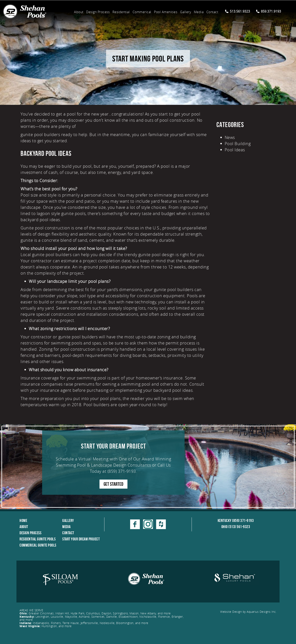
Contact (212, 12)
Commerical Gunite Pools (38, 545)
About (79, 12)
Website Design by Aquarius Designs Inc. (248, 612)
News (230, 137)
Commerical (142, 12)
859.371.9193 (269, 11)
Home (23, 520)
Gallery (186, 12)
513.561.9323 (238, 11)
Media (199, 12)
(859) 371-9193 (122, 471)
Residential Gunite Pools (38, 539)
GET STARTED (113, 484)
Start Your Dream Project (81, 539)
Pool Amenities (166, 12)
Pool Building (238, 144)
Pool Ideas (235, 150)
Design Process (98, 12)
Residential (121, 12)
